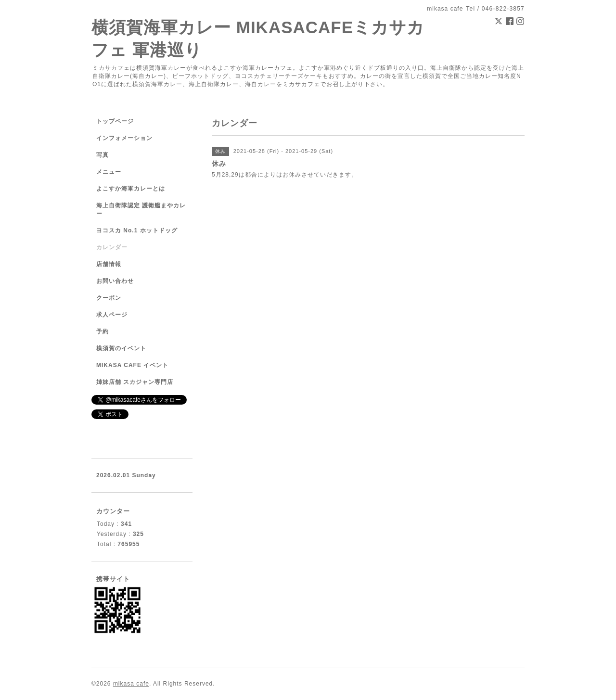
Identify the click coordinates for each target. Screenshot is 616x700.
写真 (103, 155)
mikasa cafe (131, 684)
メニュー (109, 172)
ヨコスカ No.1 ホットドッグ (137, 230)
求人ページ (112, 315)
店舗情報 (109, 264)
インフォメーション (124, 138)
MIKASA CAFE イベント (132, 365)
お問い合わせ (115, 281)
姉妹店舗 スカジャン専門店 (135, 382)
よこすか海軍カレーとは (131, 189)
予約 (103, 331)
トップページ (115, 121)
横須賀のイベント (121, 348)
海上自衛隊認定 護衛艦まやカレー (141, 210)
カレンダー (112, 247)
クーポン (109, 298)
